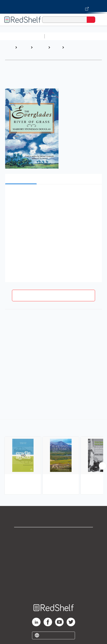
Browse (24, 47)
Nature (56, 47)
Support (54, 543)
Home (10, 47)
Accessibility (54, 581)
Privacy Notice (53, 553)
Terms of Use (53, 562)
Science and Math (84, 36)
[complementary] (53, 458)
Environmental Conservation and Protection (79, 52)
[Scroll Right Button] (103, 466)
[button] (53, 194)
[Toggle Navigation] (100, 20)
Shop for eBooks (54, 534)
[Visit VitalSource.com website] (53, 7)
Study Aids (58, 36)
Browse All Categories (22, 36)
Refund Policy (54, 572)
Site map (54, 590)
